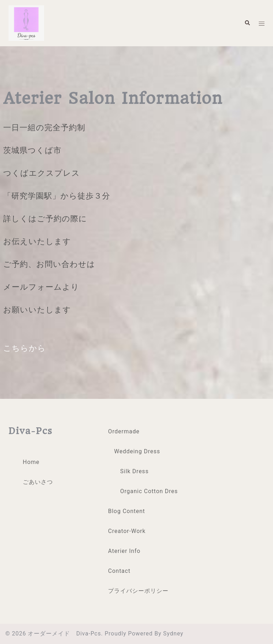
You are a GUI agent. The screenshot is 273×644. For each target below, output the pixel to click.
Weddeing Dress (137, 451)
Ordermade (124, 431)
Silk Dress (134, 471)
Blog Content (127, 511)
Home (31, 462)
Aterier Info (124, 551)
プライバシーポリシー (138, 591)
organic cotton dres (149, 491)
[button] (247, 23)
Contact (120, 571)
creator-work (127, 531)
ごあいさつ (38, 482)
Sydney (173, 634)
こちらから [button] (25, 348)
